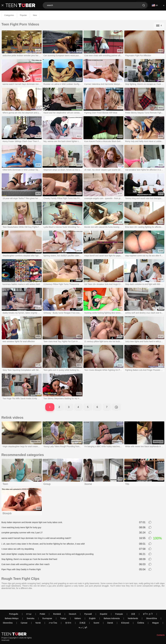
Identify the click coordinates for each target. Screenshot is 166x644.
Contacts (161, 619)
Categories (9, 15)
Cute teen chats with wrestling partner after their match (25, 564)
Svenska (31, 602)
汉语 (133, 598)
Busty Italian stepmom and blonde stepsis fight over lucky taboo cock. (32, 522)
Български (47, 602)
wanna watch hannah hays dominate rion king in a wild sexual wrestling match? (36, 538)
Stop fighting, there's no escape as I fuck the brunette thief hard (29, 559)
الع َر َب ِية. (83, 611)
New (35, 15)
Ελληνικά (125, 607)
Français (119, 598)
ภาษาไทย (53, 607)
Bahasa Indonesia (112, 602)
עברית (29, 598)
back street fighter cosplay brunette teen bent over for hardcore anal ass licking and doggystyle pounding (47, 554)
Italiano (78, 602)
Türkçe (63, 602)
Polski (42, 598)
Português (14, 598)
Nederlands (133, 602)
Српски (24, 607)
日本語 (82, 607)
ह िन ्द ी (148, 598)
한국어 (68, 607)
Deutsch (73, 598)
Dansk (110, 607)
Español (104, 598)
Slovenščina (152, 602)
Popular (23, 15)
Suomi (96, 607)
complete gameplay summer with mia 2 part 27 (22, 533)
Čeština (141, 607)
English (92, 602)
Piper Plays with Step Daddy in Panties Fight (21, 569)
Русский (88, 598)
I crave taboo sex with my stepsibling (18, 549)
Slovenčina (8, 607)
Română (57, 598)
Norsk (38, 607)
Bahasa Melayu (12, 602)
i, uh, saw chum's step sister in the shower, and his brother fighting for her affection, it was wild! (43, 544)
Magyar (156, 607)
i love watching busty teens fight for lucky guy (21, 527)
